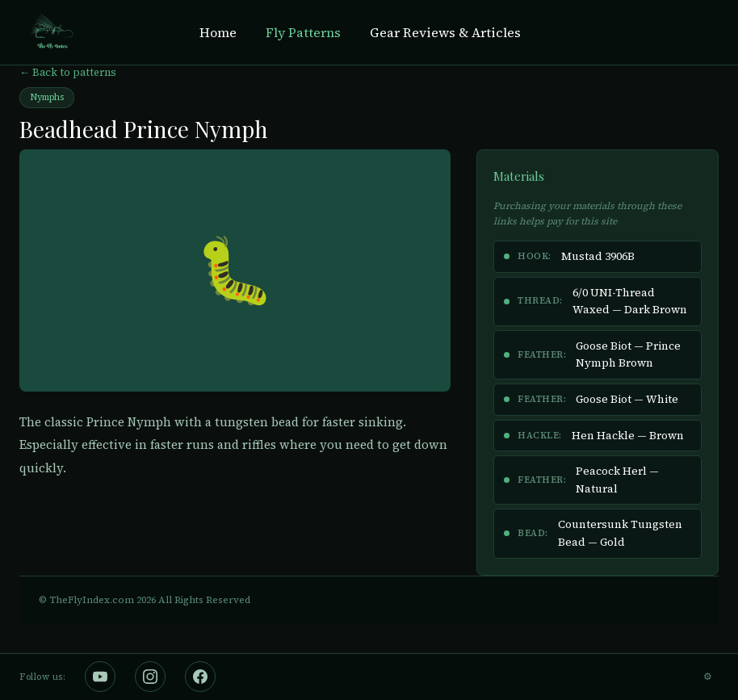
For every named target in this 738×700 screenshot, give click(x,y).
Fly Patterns (303, 32)
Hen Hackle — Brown (628, 436)
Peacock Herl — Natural (617, 480)
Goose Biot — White (627, 399)
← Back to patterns (68, 72)
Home (218, 32)
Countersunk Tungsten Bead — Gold (620, 533)
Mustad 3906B (598, 256)
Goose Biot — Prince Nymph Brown (628, 355)
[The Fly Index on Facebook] (200, 677)
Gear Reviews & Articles (445, 32)
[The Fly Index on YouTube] (100, 677)
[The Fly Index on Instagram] (150, 677)
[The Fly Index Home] (51, 32)
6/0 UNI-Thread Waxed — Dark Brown (630, 302)
